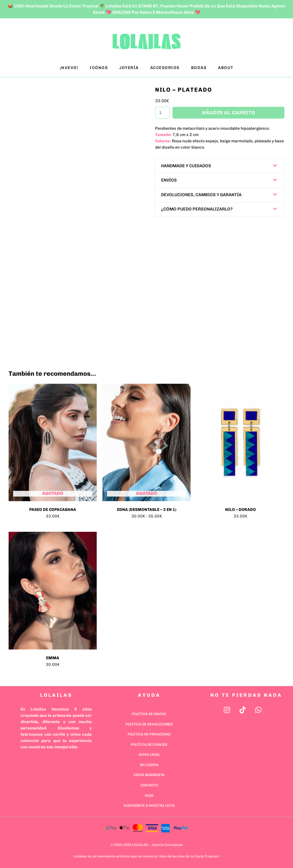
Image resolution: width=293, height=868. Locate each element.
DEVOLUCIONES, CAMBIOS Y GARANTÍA (201, 195)
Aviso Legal (149, 755)
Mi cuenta (149, 765)
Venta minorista (149, 775)
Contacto (149, 785)
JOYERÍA (129, 68)
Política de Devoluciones (149, 724)
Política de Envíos (149, 714)
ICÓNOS (99, 68)
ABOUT (226, 68)
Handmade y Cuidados (186, 166)
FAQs (149, 796)
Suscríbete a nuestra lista (149, 806)
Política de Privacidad (149, 734)
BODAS (199, 68)
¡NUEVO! (69, 68)
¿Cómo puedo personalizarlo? (197, 209)
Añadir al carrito (228, 113)
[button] (220, 166)
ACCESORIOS (165, 68)
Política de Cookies (149, 745)
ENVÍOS (169, 180)
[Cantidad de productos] (162, 113)
